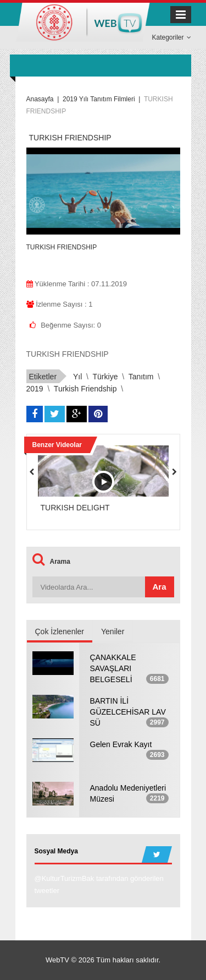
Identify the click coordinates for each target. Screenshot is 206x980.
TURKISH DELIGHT (75, 508)
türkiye (105, 377)
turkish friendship (85, 389)
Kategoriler (171, 37)
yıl (77, 377)
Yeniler (113, 631)
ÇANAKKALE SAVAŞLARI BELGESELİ (113, 668)
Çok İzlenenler (60, 631)
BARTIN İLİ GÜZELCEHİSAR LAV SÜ (128, 712)
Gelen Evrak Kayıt (121, 744)
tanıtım (141, 377)
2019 (35, 389)
